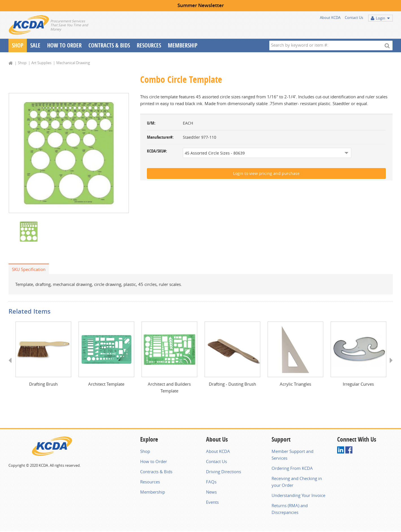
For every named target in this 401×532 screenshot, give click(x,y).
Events (212, 503)
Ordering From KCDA (292, 469)
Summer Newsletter (201, 5)
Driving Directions (224, 473)
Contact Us (354, 18)
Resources (149, 45)
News (211, 493)
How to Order (154, 462)
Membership (183, 45)
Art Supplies (41, 63)
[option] (69, 153)
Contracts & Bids (109, 45)
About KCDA (330, 18)
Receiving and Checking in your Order (297, 483)
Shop (18, 45)
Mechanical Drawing (73, 63)
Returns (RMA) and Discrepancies (290, 510)
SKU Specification (29, 270)
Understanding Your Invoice (298, 496)
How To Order (64, 45)
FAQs (211, 483)
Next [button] (389, 366)
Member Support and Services (292, 456)
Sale (35, 45)
